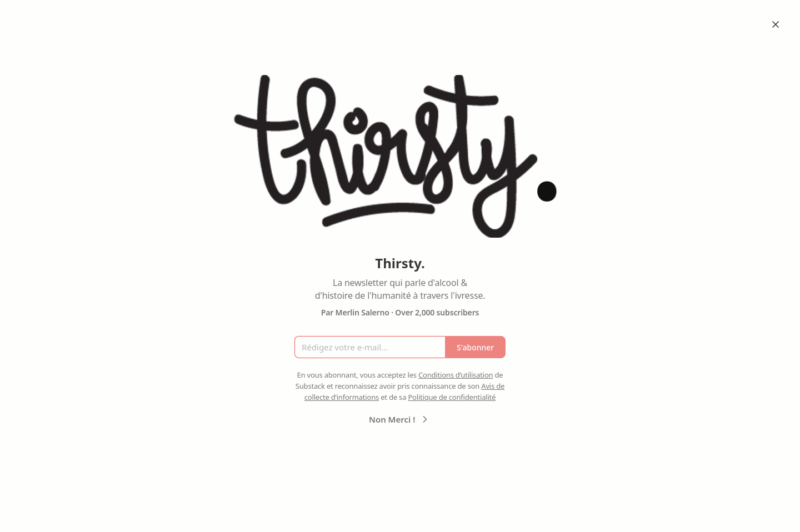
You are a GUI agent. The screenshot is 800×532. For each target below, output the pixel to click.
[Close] (776, 24)
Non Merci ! (400, 419)
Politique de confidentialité (452, 397)
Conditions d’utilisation (456, 375)
